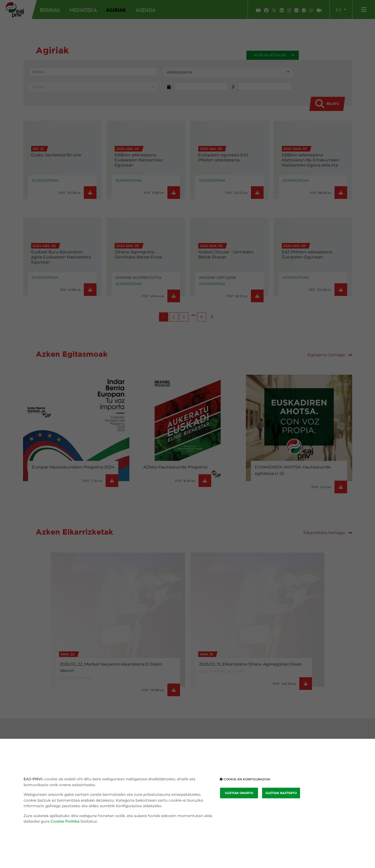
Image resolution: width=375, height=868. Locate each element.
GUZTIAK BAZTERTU (281, 793)
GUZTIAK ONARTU (239, 793)
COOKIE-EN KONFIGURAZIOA (245, 779)
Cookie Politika (65, 821)
